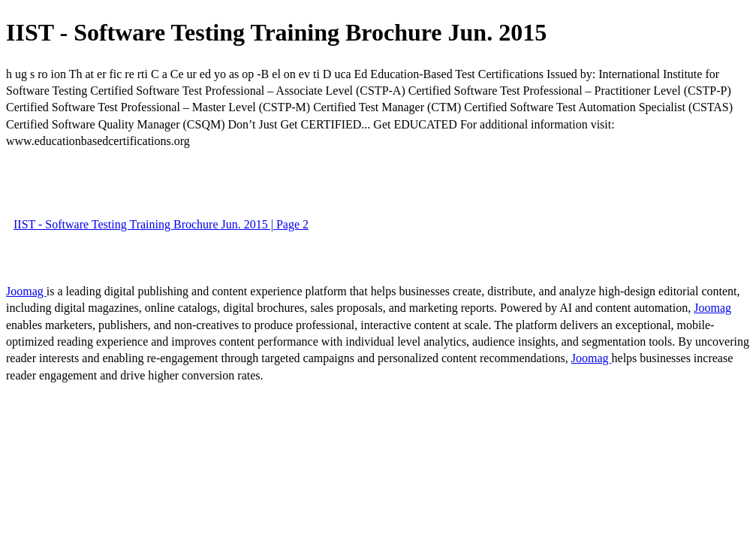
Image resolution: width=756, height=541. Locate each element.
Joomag (26, 291)
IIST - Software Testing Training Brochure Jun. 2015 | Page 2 (161, 224)
